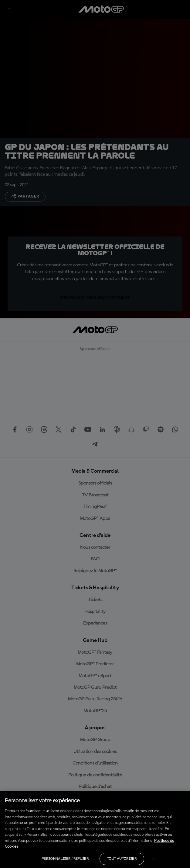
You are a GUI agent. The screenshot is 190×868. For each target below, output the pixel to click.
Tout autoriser (122, 859)
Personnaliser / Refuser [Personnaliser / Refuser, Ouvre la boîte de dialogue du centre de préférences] (65, 859)
